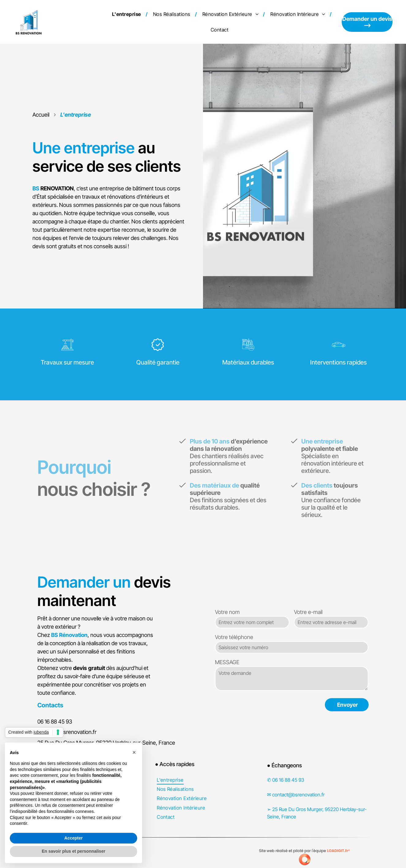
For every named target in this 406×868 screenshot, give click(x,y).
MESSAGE (227, 662)
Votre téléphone (234, 637)
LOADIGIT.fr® (338, 851)
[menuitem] (128, 14)
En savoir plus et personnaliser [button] (73, 851)
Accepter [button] (73, 838)
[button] (134, 752)
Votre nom (227, 612)
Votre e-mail (308, 612)
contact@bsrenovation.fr (67, 732)
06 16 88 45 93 (55, 722)
